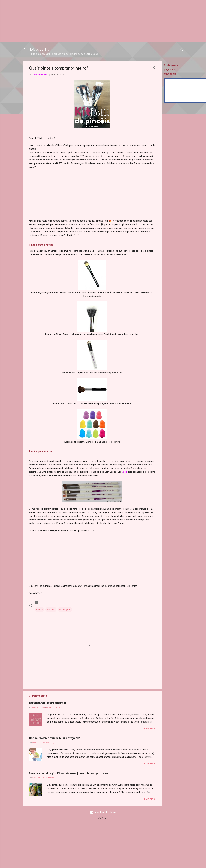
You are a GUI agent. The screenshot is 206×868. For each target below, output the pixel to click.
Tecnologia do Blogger (103, 812)
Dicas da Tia (40, 49)
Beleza (40, 610)
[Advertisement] (90, 21)
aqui (125, 472)
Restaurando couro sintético (48, 703)
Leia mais (150, 729)
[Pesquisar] (181, 50)
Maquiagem (65, 610)
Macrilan (51, 610)
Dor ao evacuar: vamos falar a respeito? (55, 738)
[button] (154, 68)
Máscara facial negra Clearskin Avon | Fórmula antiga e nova (68, 773)
